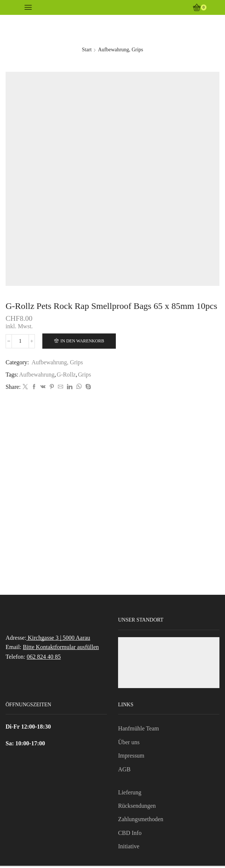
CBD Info (130, 834)
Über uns (129, 743)
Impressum (131, 756)
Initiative (129, 847)
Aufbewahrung (37, 375)
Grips (84, 375)
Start (87, 50)
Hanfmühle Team (139, 729)
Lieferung (130, 793)
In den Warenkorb (83, 341)
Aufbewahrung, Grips (121, 50)
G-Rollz (66, 375)
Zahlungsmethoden (141, 820)
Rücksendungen (137, 806)
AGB (124, 770)
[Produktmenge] (21, 341)
